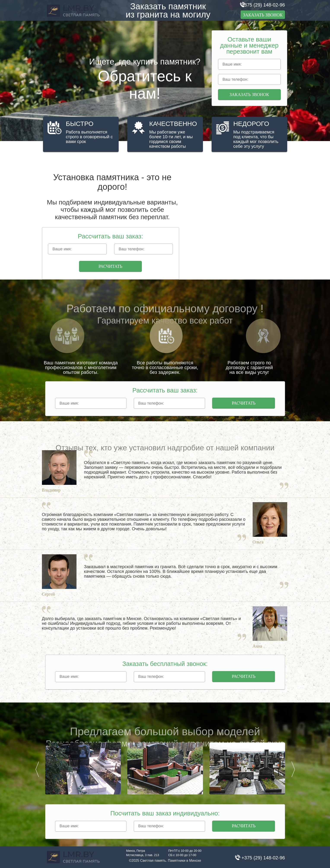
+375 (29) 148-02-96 (263, 5)
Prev (37, 769)
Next (293, 769)
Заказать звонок (263, 15)
